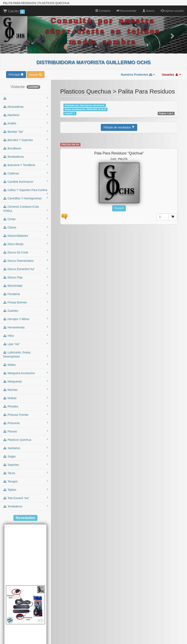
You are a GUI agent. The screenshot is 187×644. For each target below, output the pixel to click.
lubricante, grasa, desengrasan (25, 354)
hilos (25, 336)
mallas (25, 365)
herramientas (25, 327)
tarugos (25, 481)
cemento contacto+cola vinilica (25, 209)
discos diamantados (25, 261)
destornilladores (25, 236)
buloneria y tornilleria (25, 165)
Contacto (103, 11)
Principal (16, 75)
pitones (25, 431)
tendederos (25, 506)
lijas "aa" (25, 344)
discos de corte (25, 252)
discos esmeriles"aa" (25, 269)
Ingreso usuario (172, 11)
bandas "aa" (25, 131)
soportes (25, 465)
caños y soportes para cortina (25, 191)
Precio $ (119, 208)
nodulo (25, 398)
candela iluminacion (25, 181)
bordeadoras (25, 156)
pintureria (25, 423)
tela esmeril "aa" (25, 498)
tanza (25, 473)
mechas (25, 390)
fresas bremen (25, 302)
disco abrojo (25, 244)
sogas (25, 456)
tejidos (25, 490)
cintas (25, 219)
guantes (25, 311)
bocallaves (25, 148)
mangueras (25, 381)
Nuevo (148, 11)
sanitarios (25, 448)
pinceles (25, 406)
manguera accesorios (25, 373)
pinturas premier (25, 415)
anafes (25, 123)
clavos (25, 227)
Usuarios (171, 75)
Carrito (14, 11)
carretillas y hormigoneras (25, 198)
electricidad (25, 286)
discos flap (25, 277)
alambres (25, 115)
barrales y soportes (25, 140)
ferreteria (25, 294)
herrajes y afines (25, 319)
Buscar (35, 75)
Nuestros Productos (138, 75)
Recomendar (126, 11)
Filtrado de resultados (119, 127)
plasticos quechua (25, 440)
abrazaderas (25, 106)
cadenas (25, 173)
